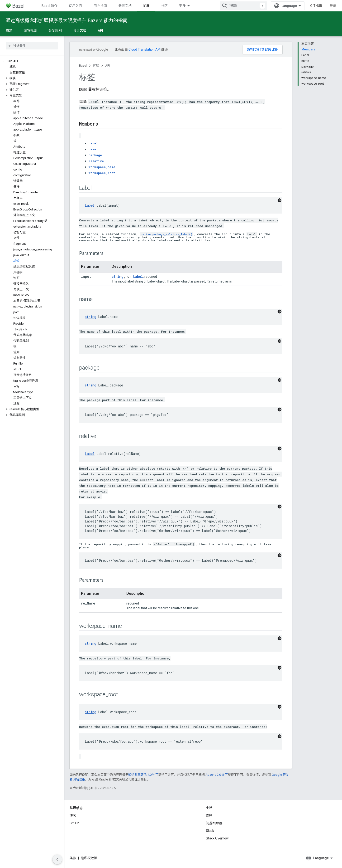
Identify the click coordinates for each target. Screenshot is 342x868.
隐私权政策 (89, 858)
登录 (333, 6)
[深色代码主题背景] (280, 200)
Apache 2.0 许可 (217, 775)
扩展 (96, 66)
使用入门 (76, 6)
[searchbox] (32, 46)
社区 (164, 6)
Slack (210, 831)
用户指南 (100, 6)
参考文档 (125, 6)
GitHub (316, 6)
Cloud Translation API (145, 49)
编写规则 (30, 30)
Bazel (83, 66)
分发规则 (55, 30)
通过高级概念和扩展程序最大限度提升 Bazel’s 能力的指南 (67, 20)
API (107, 66)
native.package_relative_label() (167, 234)
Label (93, 143)
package (95, 155)
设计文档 (80, 30)
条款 (73, 858)
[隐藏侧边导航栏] (57, 859)
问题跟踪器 (214, 823)
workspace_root (102, 173)
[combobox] (243, 6)
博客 (73, 815)
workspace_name (102, 167)
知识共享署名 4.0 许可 (143, 775)
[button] (32, 61)
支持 (209, 815)
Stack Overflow (217, 838)
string (118, 276)
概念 (9, 30)
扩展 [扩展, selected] (146, 6)
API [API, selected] (100, 30)
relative (96, 161)
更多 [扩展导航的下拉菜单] (182, 6)
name (92, 149)
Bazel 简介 (50, 6)
